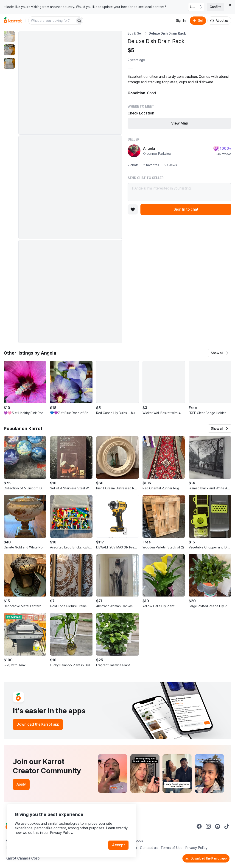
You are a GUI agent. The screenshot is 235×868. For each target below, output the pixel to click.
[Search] (79, 21)
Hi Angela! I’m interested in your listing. (179, 192)
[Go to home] (13, 21)
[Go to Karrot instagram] (208, 826)
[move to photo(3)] (9, 63)
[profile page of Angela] (134, 151)
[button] (220, 353)
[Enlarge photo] (70, 83)
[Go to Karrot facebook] (199, 826)
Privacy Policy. (62, 833)
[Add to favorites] (133, 209)
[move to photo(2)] (9, 50)
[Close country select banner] (230, 5)
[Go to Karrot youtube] (218, 826)
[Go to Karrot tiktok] (227, 826)
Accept (118, 845)
